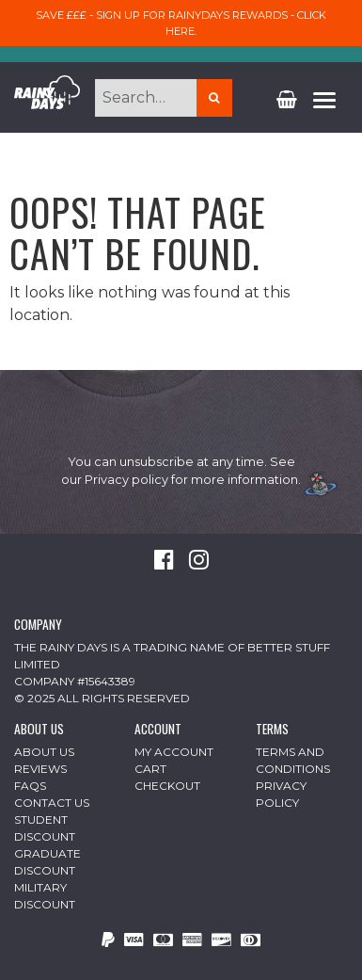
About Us (44, 752)
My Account (174, 752)
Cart (150, 769)
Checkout (167, 786)
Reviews (40, 769)
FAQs (30, 786)
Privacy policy (126, 480)
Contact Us (52, 803)
